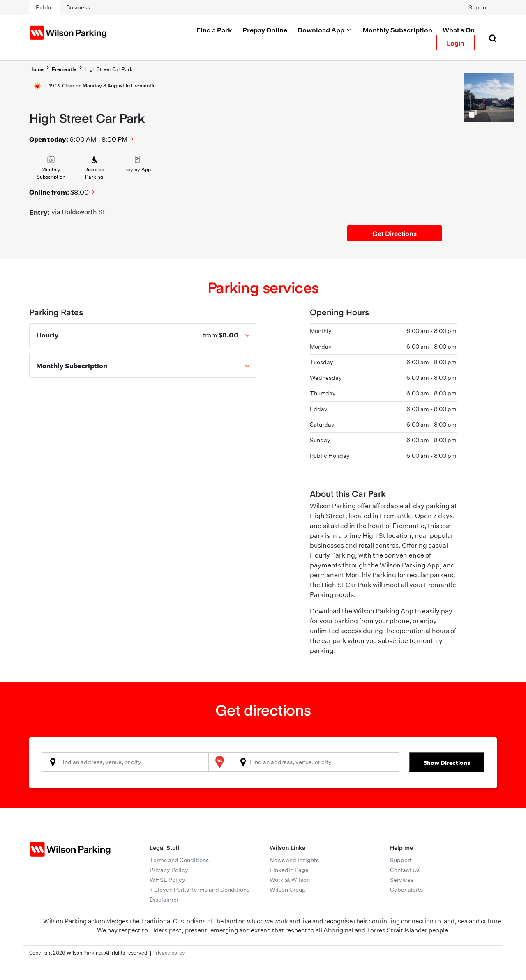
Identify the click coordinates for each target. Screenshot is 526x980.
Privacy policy (169, 953)
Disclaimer (164, 900)
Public (44, 7)
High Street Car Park (109, 69)
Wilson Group (288, 890)
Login (456, 43)
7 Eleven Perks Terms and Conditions (200, 890)
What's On (459, 30)
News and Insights (294, 860)
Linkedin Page (289, 870)
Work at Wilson (290, 880)
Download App (325, 30)
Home (36, 69)
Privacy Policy (169, 870)
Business (78, 7)
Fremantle (64, 69)
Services (402, 880)
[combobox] (125, 762)
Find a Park (214, 30)
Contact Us (405, 870)
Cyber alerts (406, 890)
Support (479, 7)
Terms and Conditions (179, 860)
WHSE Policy (167, 880)
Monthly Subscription (397, 30)
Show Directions (447, 763)
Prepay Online (265, 30)
